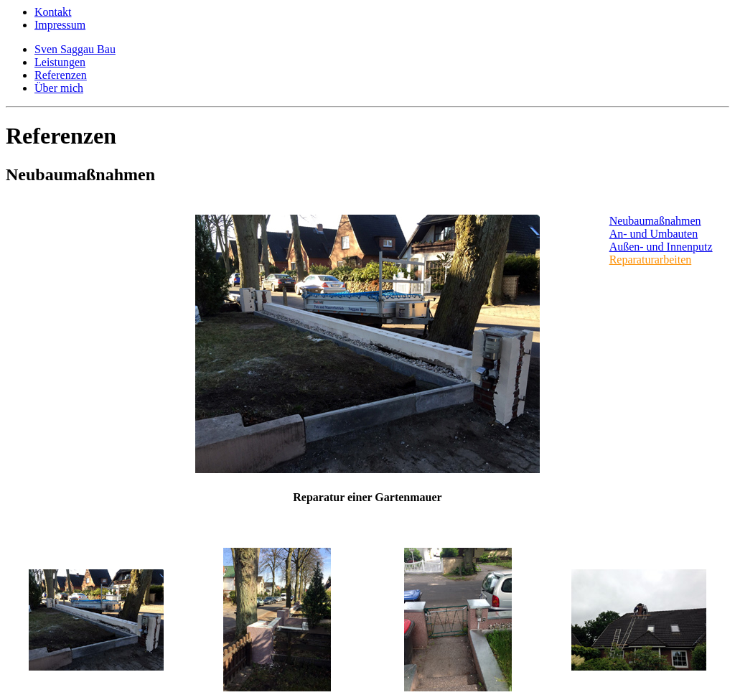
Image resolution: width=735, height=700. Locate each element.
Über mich (59, 88)
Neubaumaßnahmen (655, 221)
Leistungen (60, 62)
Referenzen (61, 75)
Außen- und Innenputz (661, 247)
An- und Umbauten (654, 234)
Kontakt (53, 12)
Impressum (60, 25)
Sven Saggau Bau (75, 49)
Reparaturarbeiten (651, 260)
